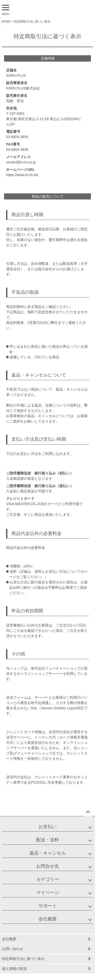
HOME (6, 22)
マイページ (48, 893)
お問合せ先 (48, 866)
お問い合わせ (13, 949)
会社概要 (48, 919)
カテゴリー (48, 879)
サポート (48, 906)
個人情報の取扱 (14, 969)
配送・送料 (48, 840)
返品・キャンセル (48, 853)
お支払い (48, 827)
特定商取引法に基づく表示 (23, 959)
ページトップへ (88, 812)
